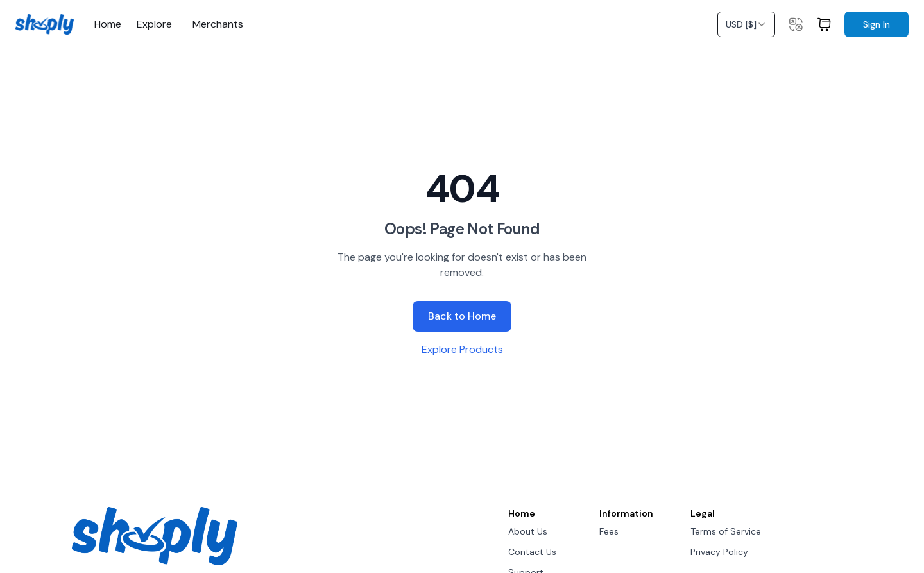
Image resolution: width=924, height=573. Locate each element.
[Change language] (796, 24)
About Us (528, 531)
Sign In (877, 24)
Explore (154, 24)
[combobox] (746, 24)
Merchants (218, 24)
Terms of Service (726, 531)
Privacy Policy (719, 552)
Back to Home (462, 316)
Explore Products (462, 349)
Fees (609, 531)
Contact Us (532, 552)
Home (108, 24)
